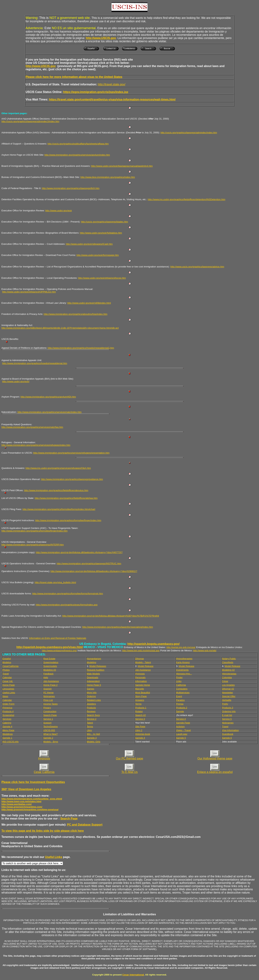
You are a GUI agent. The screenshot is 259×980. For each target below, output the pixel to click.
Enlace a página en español (215, 772)
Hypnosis (44, 758)
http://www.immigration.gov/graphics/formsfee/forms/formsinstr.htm (68, 594)
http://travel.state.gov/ (112, 84)
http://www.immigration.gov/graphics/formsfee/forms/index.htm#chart (59, 509)
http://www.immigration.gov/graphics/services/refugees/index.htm (36, 445)
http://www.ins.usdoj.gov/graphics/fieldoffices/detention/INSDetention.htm (187, 199)
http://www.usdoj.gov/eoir (58, 211)
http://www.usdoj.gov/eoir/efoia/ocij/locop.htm (102, 278)
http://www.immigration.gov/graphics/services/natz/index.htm (49, 412)
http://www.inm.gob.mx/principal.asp (141, 650)
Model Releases (98, 666)
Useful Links (54, 857)
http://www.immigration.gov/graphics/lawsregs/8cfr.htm (71, 188)
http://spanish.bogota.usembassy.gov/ (153, 644)
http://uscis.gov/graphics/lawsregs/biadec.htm (104, 222)
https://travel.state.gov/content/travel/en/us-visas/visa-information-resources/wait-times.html (112, 99)
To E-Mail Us (130, 772)
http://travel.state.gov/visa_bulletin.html (55, 582)
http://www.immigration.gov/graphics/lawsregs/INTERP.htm (33, 545)
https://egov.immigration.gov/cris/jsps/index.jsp (96, 92)
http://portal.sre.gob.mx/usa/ (181, 647)
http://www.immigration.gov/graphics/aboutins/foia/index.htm (76, 314)
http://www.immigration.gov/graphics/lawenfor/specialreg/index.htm (118, 627)
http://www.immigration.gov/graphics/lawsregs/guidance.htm (72, 479)
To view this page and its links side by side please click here (43, 831)
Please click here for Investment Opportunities (33, 782)
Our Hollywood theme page (215, 758)
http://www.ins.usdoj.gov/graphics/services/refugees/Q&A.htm (58, 468)
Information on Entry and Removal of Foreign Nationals (58, 638)
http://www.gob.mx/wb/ (205, 650)
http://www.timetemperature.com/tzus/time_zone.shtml (32, 799)
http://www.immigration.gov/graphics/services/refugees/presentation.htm (71, 453)
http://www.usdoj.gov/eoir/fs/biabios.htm (101, 233)
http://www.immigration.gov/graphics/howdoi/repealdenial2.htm (81, 348)
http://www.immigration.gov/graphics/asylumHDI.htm (48, 397)
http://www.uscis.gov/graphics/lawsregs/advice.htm (197, 267)
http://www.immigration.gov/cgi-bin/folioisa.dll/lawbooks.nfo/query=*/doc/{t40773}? (79, 552)
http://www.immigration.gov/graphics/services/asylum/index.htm (77, 155)
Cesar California (44, 772)
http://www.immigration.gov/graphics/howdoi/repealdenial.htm (35, 363)
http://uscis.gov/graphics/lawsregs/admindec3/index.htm (30, 121)
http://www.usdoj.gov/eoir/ (16, 381)
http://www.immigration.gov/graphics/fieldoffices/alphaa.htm (66, 498)
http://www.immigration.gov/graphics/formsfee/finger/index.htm (68, 520)
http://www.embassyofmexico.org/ (59, 650)
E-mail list (227, 715)
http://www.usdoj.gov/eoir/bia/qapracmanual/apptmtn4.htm (122, 166)
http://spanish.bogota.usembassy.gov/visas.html (50, 647)
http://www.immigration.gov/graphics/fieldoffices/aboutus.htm (56, 490)
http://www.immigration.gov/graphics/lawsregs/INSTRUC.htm (89, 564)
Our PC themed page (129, 758)
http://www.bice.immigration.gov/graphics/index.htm (108, 177)
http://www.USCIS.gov (41, 66)
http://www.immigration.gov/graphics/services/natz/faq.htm (32, 427)
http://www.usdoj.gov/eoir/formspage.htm (98, 255)
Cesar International (133, 975)
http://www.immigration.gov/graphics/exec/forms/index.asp (67, 605)
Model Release (146, 666)
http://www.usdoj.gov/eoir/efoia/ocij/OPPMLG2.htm (29, 292)
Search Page (69, 819)
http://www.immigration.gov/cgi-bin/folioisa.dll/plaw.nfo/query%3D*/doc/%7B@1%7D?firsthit (111, 616)
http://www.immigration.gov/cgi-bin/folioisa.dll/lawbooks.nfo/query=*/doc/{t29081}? (94, 571)
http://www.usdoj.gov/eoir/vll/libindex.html (89, 303)
